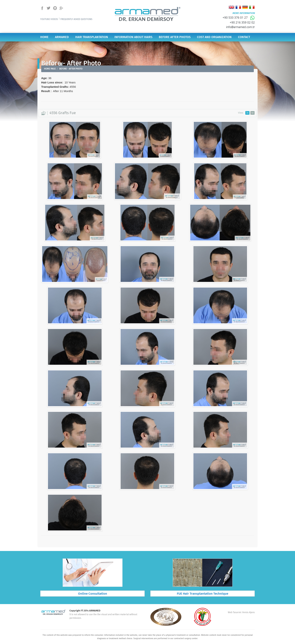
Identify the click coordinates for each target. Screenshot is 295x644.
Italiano (252, 7)
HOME (44, 37)
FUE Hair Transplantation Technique (203, 594)
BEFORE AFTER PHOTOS (175, 37)
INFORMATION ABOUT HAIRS (133, 37)
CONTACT (244, 37)
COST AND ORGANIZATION (214, 37)
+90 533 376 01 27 (239, 18)
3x (247, 113)
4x (252, 113)
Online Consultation (93, 594)
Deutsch (245, 7)
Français (238, 7)
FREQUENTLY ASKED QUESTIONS (76, 19)
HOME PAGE (50, 69)
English (232, 7)
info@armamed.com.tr (240, 27)
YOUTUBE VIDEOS (49, 19)
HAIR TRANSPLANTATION (92, 37)
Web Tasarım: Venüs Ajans (241, 612)
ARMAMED (62, 37)
